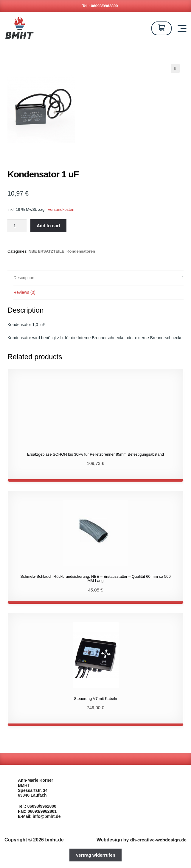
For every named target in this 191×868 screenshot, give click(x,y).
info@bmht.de (47, 816)
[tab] (98, 278)
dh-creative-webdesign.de (157, 840)
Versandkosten (61, 209)
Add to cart (48, 226)
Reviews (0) (24, 292)
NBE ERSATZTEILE (46, 251)
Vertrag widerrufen (95, 855)
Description (24, 278)
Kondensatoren (81, 251)
